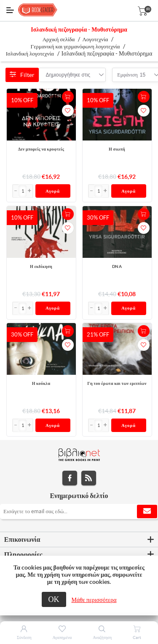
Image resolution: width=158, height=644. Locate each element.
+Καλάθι (68, 97)
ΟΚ (54, 599)
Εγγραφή (147, 511)
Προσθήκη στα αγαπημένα (68, 111)
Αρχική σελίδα (59, 39)
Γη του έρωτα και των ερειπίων (117, 383)
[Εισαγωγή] (23, 191)
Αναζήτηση (102, 637)
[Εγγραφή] (79, 511)
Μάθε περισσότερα (94, 600)
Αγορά (53, 191)
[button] (29, 191)
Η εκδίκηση (41, 266)
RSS (89, 478)
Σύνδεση (24, 637)
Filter (22, 75)
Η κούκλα (41, 383)
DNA (117, 266)
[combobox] (68, 75)
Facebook (70, 478)
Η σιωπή (117, 149)
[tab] (79, 540)
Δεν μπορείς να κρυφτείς (41, 149)
